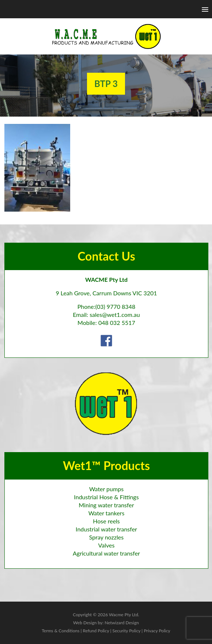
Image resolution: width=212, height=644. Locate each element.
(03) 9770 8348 (116, 306)
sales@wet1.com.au (115, 315)
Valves (107, 545)
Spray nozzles (106, 537)
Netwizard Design (122, 623)
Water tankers (107, 513)
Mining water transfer (106, 505)
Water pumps (106, 489)
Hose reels (106, 521)
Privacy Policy (157, 631)
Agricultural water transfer (106, 553)
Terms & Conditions (60, 631)
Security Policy (126, 631)
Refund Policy (96, 631)
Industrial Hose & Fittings (106, 497)
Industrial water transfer (106, 529)
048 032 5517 (117, 323)
